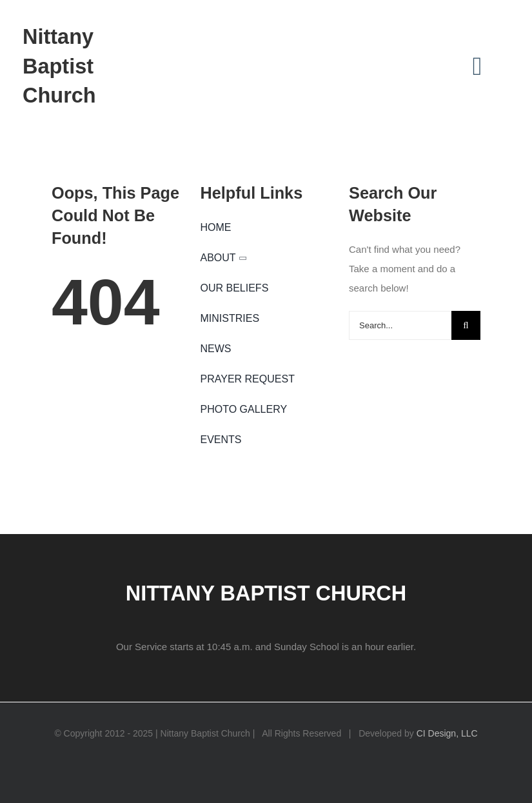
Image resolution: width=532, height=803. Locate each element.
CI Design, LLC (447, 733)
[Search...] (400, 325)
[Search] (466, 325)
